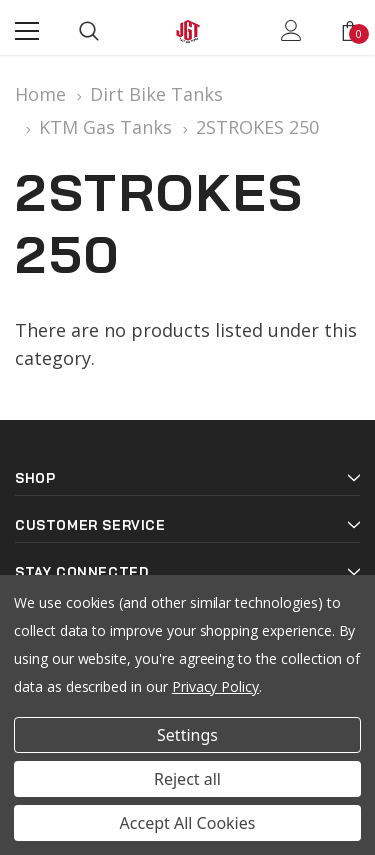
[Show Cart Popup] (350, 31)
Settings (187, 735)
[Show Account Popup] (291, 31)
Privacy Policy (215, 686)
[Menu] (27, 31)
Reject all (187, 779)
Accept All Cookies (188, 823)
